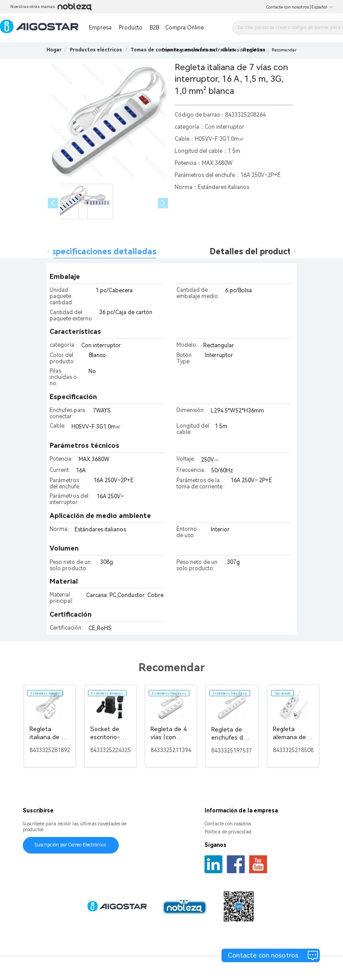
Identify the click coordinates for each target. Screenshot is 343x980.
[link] (96, 50)
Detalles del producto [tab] (253, 251)
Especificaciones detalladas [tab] (102, 251)
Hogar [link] (54, 50)
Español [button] (322, 7)
